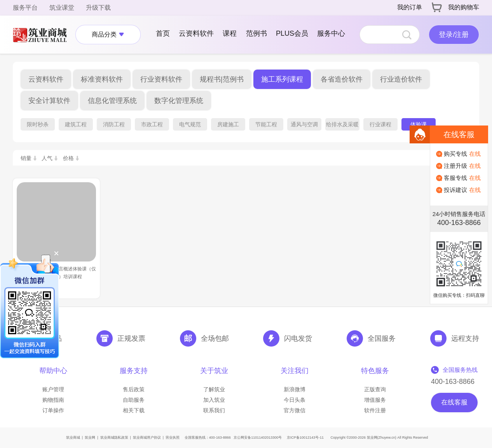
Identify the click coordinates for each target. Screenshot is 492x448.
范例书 (256, 33)
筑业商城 (73, 438)
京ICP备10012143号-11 (305, 438)
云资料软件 (196, 33)
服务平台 (25, 8)
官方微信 (295, 410)
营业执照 (173, 438)
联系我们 (214, 410)
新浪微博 (295, 389)
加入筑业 (214, 400)
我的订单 (410, 7)
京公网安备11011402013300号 (258, 438)
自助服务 (134, 400)
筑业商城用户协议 (147, 438)
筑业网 (90, 438)
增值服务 (375, 400)
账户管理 (53, 389)
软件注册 (375, 410)
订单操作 (53, 410)
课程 (230, 33)
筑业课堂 (62, 8)
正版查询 (375, 389)
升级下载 (98, 8)
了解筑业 (214, 389)
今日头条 (295, 400)
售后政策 (134, 389)
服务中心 (331, 33)
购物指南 (53, 400)
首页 (163, 33)
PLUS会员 (292, 33)
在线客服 (454, 402)
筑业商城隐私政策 (114, 438)
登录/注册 (454, 35)
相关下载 (134, 410)
